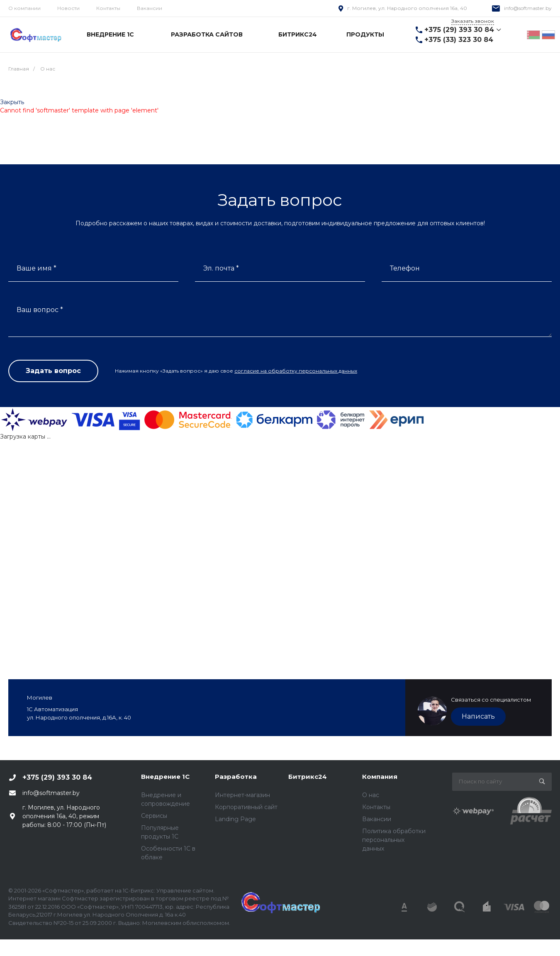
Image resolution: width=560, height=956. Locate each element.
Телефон (405, 268)
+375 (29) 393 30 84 (459, 30)
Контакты (108, 8)
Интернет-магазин (242, 795)
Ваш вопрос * (40, 310)
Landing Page (235, 819)
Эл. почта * (221, 268)
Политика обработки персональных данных (394, 840)
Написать (478, 716)
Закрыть (12, 102)
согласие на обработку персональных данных (296, 371)
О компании (24, 8)
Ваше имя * (37, 268)
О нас (371, 795)
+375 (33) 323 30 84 (459, 40)
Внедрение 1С (165, 777)
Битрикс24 (308, 777)
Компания (380, 777)
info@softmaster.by (528, 8)
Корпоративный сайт (246, 807)
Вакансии (150, 8)
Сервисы (154, 816)
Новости (68, 8)
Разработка (236, 777)
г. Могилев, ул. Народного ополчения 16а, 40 (407, 8)
